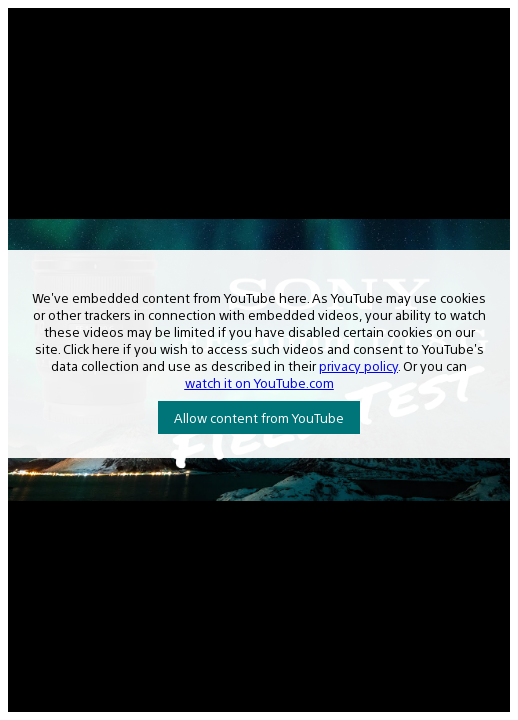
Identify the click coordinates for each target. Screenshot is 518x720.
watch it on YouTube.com (259, 382)
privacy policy (358, 365)
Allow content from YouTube (259, 417)
